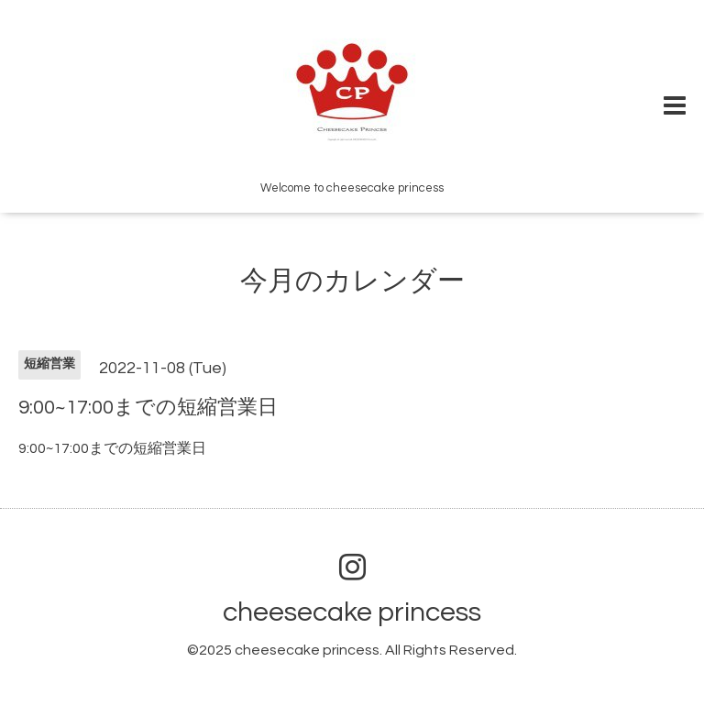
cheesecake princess (352, 612)
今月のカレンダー (352, 281)
